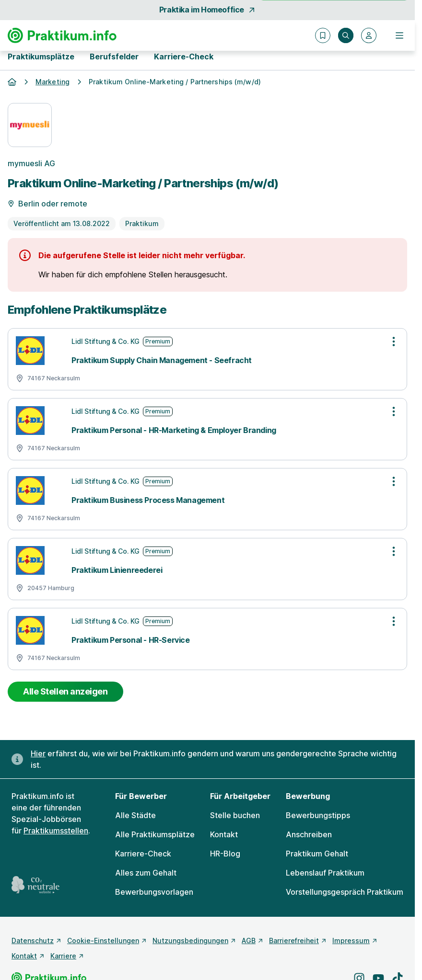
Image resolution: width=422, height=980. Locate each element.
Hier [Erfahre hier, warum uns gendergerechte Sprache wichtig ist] (38, 753)
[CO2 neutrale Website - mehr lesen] (35, 885)
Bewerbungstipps (318, 815)
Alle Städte (135, 815)
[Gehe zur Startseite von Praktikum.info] (62, 35)
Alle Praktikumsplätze (155, 834)
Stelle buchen (235, 815)
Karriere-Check (184, 57)
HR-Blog (225, 854)
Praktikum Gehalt (317, 854)
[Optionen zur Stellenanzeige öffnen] (394, 342)
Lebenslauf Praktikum (325, 873)
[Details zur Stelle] (207, 196)
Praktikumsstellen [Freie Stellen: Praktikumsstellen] (56, 831)
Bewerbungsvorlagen (154, 892)
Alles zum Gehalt (146, 873)
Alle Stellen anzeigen (65, 691)
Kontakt (224, 834)
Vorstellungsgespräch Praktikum (345, 892)
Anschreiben (309, 834)
